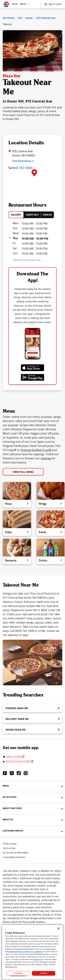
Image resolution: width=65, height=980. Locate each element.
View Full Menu (23, 472)
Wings (51, 504)
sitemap (46, 458)
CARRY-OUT (32, 215)
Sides (17, 532)
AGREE (44, 973)
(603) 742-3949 (22, 168)
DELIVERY (16, 215)
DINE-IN (47, 215)
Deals (15, 4)
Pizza (17, 504)
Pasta (51, 532)
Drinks (51, 560)
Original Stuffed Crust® (36, 450)
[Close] (59, 928)
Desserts (17, 560)
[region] (32, 952)
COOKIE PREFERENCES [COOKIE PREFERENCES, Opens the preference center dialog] (18, 974)
